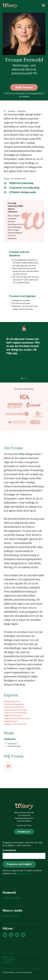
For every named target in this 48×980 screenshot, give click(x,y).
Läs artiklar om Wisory (11, 916)
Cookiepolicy (7, 962)
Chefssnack (12, 743)
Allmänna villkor (8, 957)
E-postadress (9, 850)
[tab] (22, 378)
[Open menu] (44, 6)
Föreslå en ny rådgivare (12, 898)
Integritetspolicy (24, 873)
